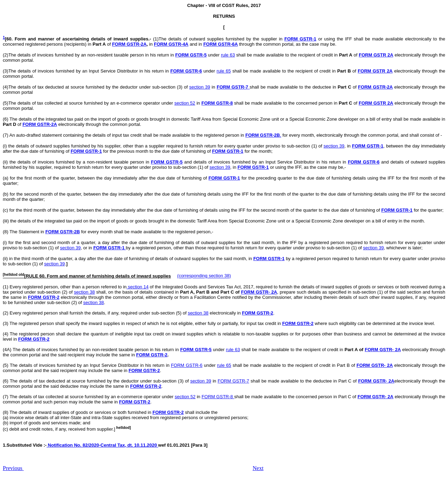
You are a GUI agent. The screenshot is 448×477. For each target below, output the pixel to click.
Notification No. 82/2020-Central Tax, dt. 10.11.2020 (102, 445)
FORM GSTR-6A (221, 44)
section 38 (84, 292)
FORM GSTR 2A (376, 55)
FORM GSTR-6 (186, 71)
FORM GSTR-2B (63, 232)
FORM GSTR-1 (300, 39)
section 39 (200, 87)
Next (258, 468)
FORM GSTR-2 (44, 297)
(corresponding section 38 (203, 276)
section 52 (185, 103)
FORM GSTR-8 (217, 103)
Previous (13, 468)
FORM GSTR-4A (171, 44)
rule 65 (224, 71)
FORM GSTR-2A (129, 44)
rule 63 (228, 55)
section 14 (138, 287)
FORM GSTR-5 (191, 55)
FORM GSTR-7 (233, 381)
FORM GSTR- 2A (259, 292)
